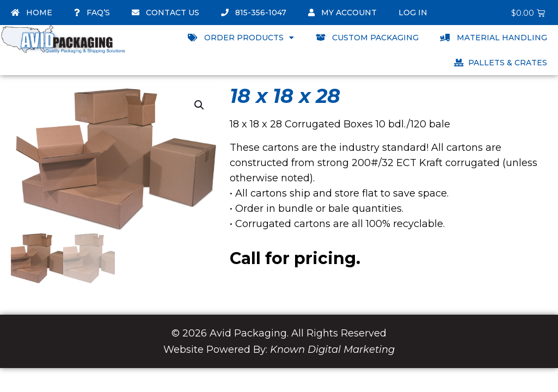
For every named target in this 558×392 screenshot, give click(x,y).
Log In (413, 13)
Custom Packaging (367, 38)
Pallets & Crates (501, 63)
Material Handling (494, 38)
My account (342, 13)
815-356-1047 (254, 13)
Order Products (241, 38)
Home (32, 13)
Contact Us (165, 13)
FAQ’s (92, 13)
